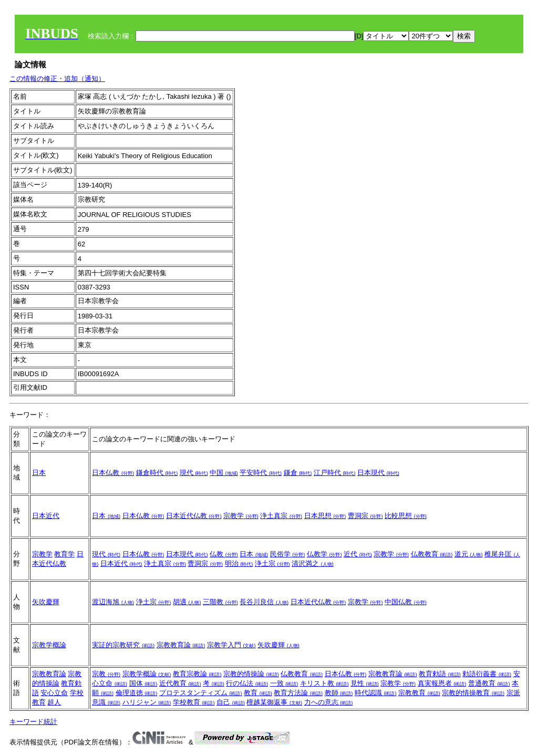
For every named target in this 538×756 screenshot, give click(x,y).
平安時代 (261, 473)
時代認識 (376, 693)
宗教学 (241, 516)
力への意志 (329, 702)
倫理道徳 (137, 693)
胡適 (187, 602)
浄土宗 (272, 563)
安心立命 (54, 693)
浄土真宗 (281, 516)
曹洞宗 (365, 516)
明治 (239, 563)
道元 (469, 554)
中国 (224, 473)
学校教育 (194, 702)
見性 (365, 683)
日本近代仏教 (194, 516)
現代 (194, 473)
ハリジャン (147, 702)
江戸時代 (335, 473)
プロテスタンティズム (201, 693)
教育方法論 (298, 693)
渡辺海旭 (113, 602)
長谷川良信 (264, 602)
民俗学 (288, 554)
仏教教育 (432, 554)
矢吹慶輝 (46, 602)
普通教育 (489, 683)
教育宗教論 (197, 674)
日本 (39, 473)
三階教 (220, 602)
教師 (339, 693)
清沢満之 (313, 563)
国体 (143, 683)
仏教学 (324, 554)
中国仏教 (406, 602)
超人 (54, 702)
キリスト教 (324, 683)
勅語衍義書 (487, 674)
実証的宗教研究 (123, 645)
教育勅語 (440, 674)
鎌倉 (298, 473)
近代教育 (180, 683)
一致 (284, 683)
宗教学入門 (231, 645)
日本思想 (325, 516)
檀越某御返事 (274, 702)
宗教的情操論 (251, 674)
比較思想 (406, 516)
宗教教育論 (181, 645)
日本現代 (378, 473)
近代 (358, 554)
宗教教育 (419, 693)
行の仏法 (247, 683)
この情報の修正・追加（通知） (57, 79)
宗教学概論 (49, 645)
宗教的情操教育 (473, 693)
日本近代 (46, 516)
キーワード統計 (33, 722)
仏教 (224, 554)
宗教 (106, 674)
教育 (258, 693)
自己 (231, 702)
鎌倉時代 (157, 473)
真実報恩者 (442, 683)
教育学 (64, 554)
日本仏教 (113, 473)
